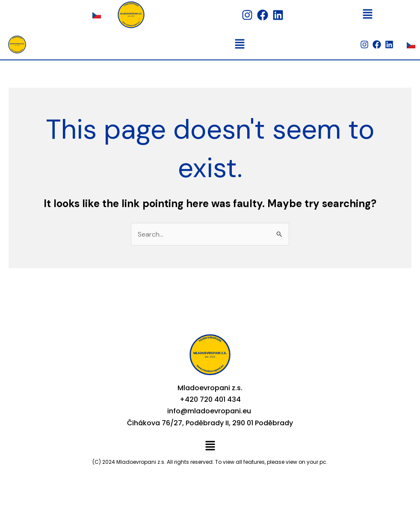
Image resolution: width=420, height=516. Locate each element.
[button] (367, 15)
